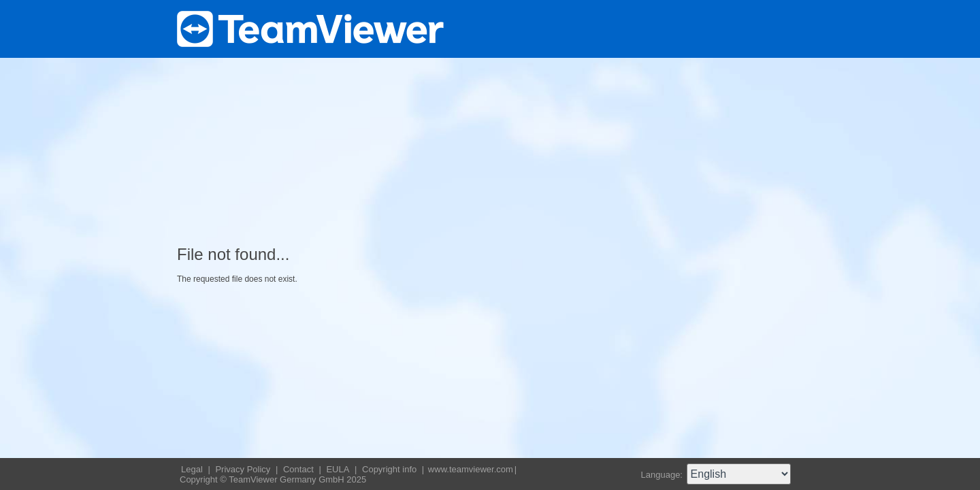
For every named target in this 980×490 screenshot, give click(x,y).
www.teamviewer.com (471, 469)
